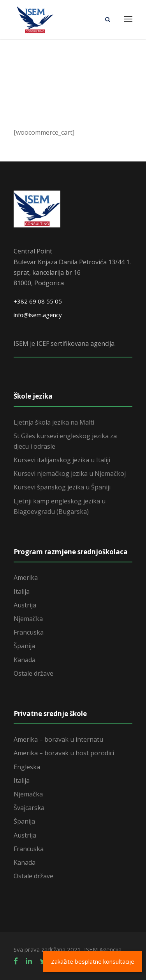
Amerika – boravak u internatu (58, 739)
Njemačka (28, 619)
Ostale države (33, 673)
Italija (22, 591)
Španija (24, 646)
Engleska (27, 767)
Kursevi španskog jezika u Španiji (62, 487)
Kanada (25, 660)
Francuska (29, 632)
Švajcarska (29, 808)
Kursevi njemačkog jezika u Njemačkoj (70, 474)
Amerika (26, 578)
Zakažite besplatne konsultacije (93, 961)
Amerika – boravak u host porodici (64, 753)
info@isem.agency (38, 315)
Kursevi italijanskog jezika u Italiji (62, 460)
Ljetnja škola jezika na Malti (54, 422)
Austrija (25, 605)
